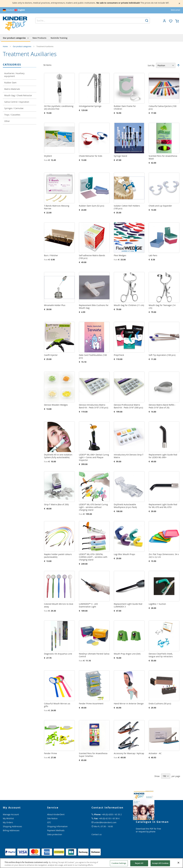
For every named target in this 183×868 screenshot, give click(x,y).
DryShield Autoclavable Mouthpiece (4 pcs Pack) (125, 506)
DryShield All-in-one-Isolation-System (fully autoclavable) (58, 456)
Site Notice (52, 818)
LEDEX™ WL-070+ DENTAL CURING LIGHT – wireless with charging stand (93, 557)
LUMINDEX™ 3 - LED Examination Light (88, 605)
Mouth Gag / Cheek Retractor (18, 95)
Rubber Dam (10, 83)
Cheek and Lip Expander (160, 206)
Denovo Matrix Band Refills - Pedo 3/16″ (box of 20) (162, 406)
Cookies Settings (119, 863)
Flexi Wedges (120, 255)
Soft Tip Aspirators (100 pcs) (162, 355)
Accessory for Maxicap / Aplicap (129, 753)
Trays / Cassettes (12, 115)
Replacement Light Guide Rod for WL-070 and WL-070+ (163, 506)
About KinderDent (56, 814)
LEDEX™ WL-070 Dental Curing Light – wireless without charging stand (93, 507)
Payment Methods (56, 830)
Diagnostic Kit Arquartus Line (58, 654)
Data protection (55, 834)
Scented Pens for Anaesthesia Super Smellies (93, 755)
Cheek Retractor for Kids (91, 156)
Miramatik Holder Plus (55, 305)
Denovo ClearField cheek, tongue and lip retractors (161, 655)
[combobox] (93, 21)
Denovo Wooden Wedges (56, 405)
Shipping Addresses (12, 826)
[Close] (178, 863)
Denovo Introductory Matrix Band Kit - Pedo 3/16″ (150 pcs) (94, 406)
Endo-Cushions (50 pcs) (160, 704)
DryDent (48, 156)
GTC (49, 822)
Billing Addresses (11, 830)
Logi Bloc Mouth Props (124, 554)
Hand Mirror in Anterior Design (129, 704)
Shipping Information (57, 826)
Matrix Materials (12, 89)
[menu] (91, 38)
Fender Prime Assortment (91, 704)
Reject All (139, 863)
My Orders (8, 822)
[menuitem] (16, 38)
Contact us (97, 834)
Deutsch (10, 10)
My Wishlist (8, 818)
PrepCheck (119, 355)
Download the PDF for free (148, 829)
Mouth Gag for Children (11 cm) (129, 305)
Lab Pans (153, 255)
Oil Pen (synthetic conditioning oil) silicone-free (59, 107)
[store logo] (15, 24)
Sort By (151, 65)
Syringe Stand (120, 156)
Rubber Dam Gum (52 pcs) (91, 206)
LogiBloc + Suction (157, 604)
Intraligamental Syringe (90, 106)
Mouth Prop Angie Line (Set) (127, 654)
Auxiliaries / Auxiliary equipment (14, 75)
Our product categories (22, 46)
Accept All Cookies (160, 863)
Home (6, 46)
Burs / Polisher (51, 255)
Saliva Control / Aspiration (17, 102)
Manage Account (11, 814)
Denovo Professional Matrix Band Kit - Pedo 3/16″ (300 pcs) (128, 406)
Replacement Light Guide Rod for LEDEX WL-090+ (163, 456)
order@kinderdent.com (105, 822)
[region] (91, 863)
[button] (164, 21)
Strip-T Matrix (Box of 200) (56, 504)
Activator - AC (155, 753)
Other (7, 121)
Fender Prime (50, 753)
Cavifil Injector (51, 355)
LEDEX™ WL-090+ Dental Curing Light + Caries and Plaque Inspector (94, 457)
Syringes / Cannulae (14, 108)
